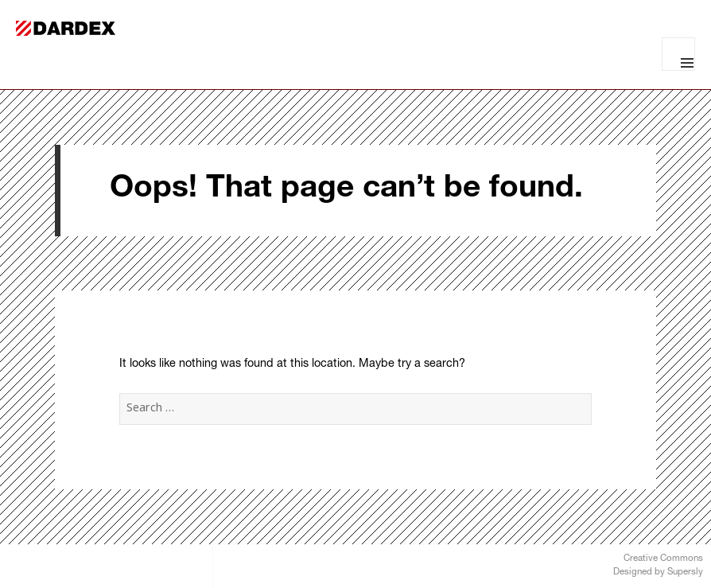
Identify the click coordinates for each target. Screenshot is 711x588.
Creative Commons (663, 559)
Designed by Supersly (658, 572)
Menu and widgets (678, 54)
